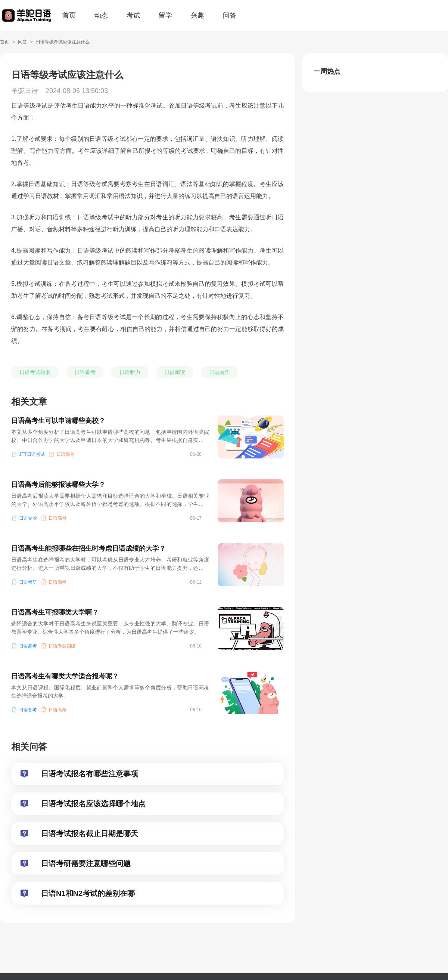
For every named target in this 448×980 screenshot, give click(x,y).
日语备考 (85, 372)
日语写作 (220, 372)
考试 (133, 15)
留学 (165, 15)
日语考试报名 (35, 372)
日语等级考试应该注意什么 (63, 42)
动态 (101, 15)
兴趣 (197, 15)
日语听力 (130, 372)
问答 (230, 15)
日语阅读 (175, 372)
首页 (69, 15)
